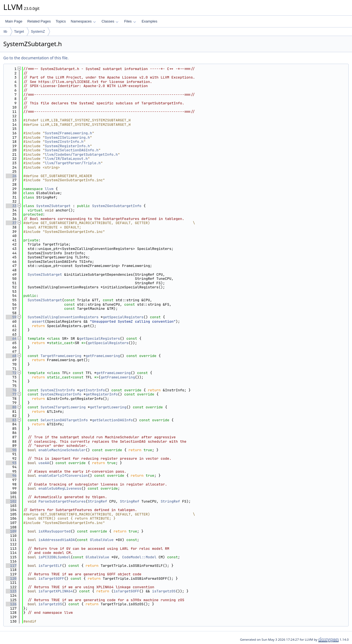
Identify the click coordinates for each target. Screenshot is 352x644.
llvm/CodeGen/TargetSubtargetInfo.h (81, 154)
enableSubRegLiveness (60, 488)
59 (11, 317)
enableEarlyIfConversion (63, 476)
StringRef (97, 501)
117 (11, 566)
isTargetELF (50, 566)
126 (11, 604)
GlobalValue (102, 540)
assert (38, 321)
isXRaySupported (55, 531)
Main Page (14, 21)
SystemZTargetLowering (63, 407)
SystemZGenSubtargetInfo (117, 206)
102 (11, 501)
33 (11, 206)
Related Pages (39, 21)
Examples (149, 21)
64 (11, 338)
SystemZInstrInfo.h (64, 142)
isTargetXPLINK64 (56, 591)
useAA (44, 463)
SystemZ (38, 31)
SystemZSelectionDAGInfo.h (72, 150)
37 (11, 223)
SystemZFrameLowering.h (68, 133)
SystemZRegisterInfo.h (67, 146)
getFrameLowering (103, 356)
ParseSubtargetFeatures (62, 501)
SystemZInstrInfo (58, 390)
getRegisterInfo (102, 394)
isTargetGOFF (51, 579)
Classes (110, 21)
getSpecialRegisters (123, 317)
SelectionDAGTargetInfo (64, 420)
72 (11, 373)
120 (11, 579)
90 (11, 450)
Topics (61, 21)
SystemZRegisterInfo (61, 394)
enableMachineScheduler (62, 450)
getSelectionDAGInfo (112, 420)
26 (11, 176)
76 (11, 390)
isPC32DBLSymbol (55, 557)
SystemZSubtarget (53, 206)
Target (19, 31)
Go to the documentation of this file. (36, 58)
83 (11, 420)
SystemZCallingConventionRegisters (63, 317)
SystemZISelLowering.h (67, 137)
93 (11, 463)
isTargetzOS (164, 591)
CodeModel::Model (139, 557)
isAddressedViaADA (57, 540)
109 (11, 531)
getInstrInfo (92, 390)
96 (11, 476)
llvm (49, 189)
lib (5, 31)
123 (11, 591)
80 (11, 407)
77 (11, 394)
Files (130, 21)
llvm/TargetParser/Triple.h (73, 163)
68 (11, 356)
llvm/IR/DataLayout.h (66, 159)
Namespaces (83, 21)
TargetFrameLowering (61, 356)
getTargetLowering (108, 407)
